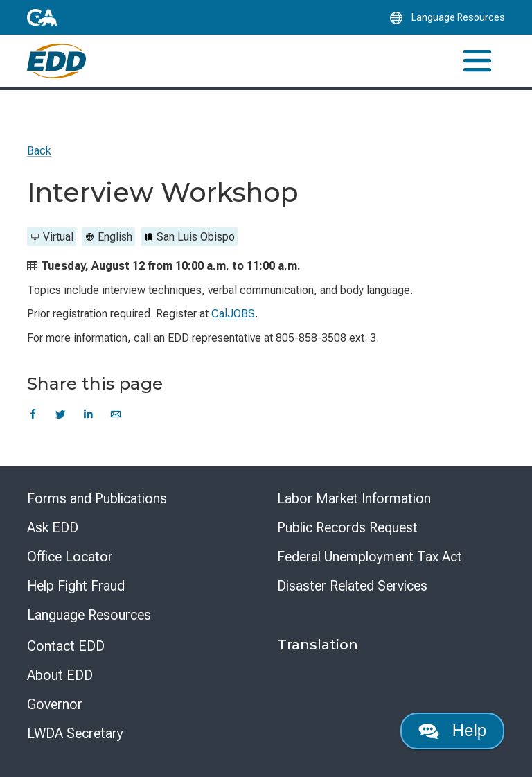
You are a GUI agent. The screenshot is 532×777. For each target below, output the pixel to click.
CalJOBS (233, 314)
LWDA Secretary (75, 733)
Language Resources (89, 615)
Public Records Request (347, 527)
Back (39, 151)
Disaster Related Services (352, 586)
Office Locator (70, 557)
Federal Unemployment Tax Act (370, 557)
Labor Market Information (354, 498)
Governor (55, 704)
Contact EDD (66, 646)
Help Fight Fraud (76, 586)
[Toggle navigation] (477, 61)
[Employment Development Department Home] (56, 61)
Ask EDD (53, 527)
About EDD (60, 675)
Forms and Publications (97, 498)
